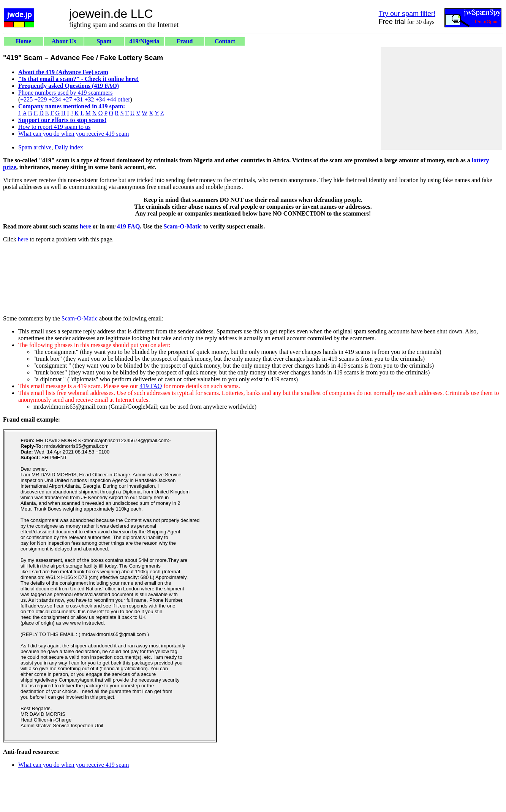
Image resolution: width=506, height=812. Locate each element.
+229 (40, 99)
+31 (78, 99)
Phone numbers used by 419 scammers (65, 93)
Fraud (185, 41)
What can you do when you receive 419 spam (74, 134)
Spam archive (35, 147)
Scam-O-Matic (183, 226)
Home (24, 41)
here (85, 226)
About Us (64, 41)
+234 (55, 99)
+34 (100, 99)
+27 (67, 99)
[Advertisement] (441, 98)
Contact (225, 41)
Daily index (69, 147)
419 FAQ (129, 226)
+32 (89, 99)
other (124, 99)
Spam (104, 41)
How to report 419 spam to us (54, 127)
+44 (111, 99)
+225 (26, 99)
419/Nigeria (144, 41)
